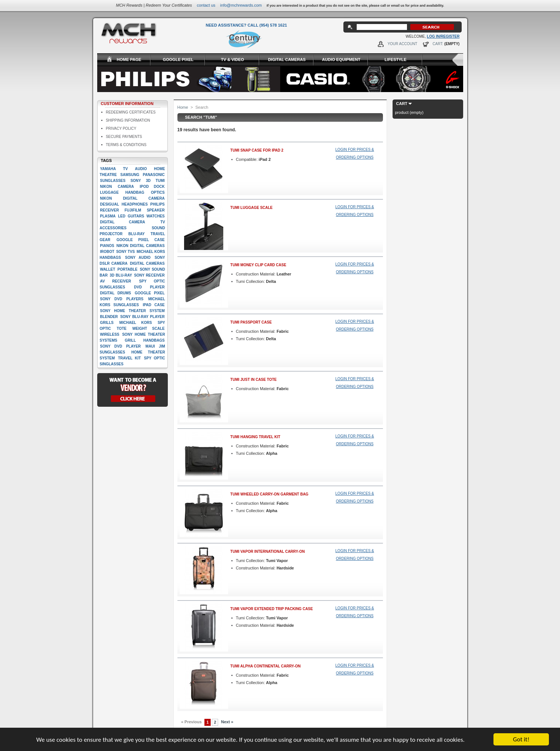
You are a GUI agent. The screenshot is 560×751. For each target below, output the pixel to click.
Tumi (160, 181)
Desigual (110, 204)
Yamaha (108, 169)
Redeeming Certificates (131, 112)
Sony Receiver (150, 275)
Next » (227, 722)
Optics (158, 192)
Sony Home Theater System (133, 311)
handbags (154, 340)
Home (183, 107)
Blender (109, 317)
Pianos (107, 246)
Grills (107, 323)
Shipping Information (128, 120)
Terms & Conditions (126, 145)
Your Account (402, 44)
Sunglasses (113, 181)
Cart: (438, 44)
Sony (136, 181)
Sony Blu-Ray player (142, 317)
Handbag (135, 192)
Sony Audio (138, 258)
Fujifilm (133, 210)
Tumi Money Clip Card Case (258, 265)
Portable (128, 269)
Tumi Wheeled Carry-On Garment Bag (269, 494)
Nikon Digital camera (133, 198)
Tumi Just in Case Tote (253, 380)
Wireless (110, 334)
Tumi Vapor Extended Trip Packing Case (271, 609)
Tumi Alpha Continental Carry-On (265, 666)
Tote (122, 329)
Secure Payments (124, 137)
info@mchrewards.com (241, 5)
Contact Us (206, 5)
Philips (158, 204)
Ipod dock (152, 187)
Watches (155, 216)
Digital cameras (147, 263)
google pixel (150, 293)
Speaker (156, 210)
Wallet (108, 269)
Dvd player (150, 287)
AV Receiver (116, 281)
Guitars (136, 216)
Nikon (106, 187)
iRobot (107, 252)
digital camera (123, 222)
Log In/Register (443, 36)
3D (148, 181)
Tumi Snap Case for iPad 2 (257, 150)
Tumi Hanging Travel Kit (255, 437)
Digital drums (116, 293)
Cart (402, 104)
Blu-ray (136, 234)
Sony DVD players (122, 299)
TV (125, 169)
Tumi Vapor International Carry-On (267, 552)
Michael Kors (136, 323)
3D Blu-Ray (121, 275)
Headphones (135, 204)
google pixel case (140, 240)
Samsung (130, 175)
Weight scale (149, 329)
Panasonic (154, 175)
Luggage (110, 192)
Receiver (110, 210)
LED (122, 216)
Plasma (108, 216)
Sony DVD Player (121, 346)
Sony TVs (125, 252)
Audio (141, 169)
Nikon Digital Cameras (140, 246)
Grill (130, 340)
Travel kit (129, 358)
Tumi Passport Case (251, 322)
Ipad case (154, 305)
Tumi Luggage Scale (251, 208)
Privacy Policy (121, 128)
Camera (126, 187)
